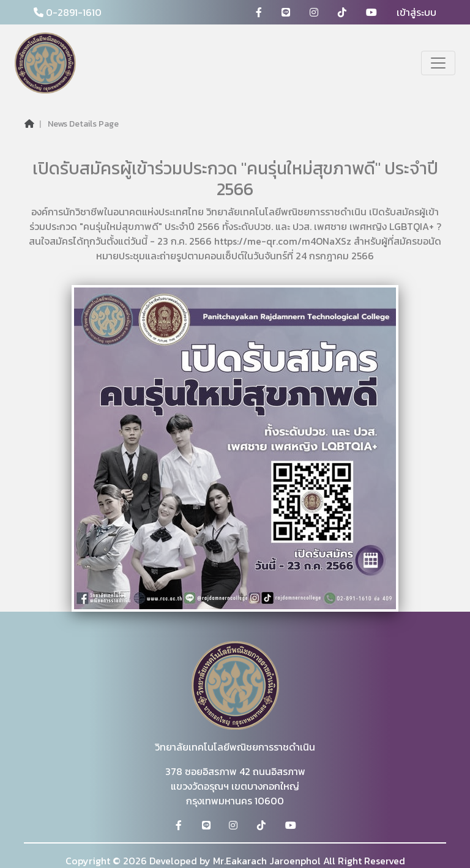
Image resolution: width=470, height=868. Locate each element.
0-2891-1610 (68, 12)
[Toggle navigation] (438, 63)
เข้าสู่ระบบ (416, 12)
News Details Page (83, 124)
